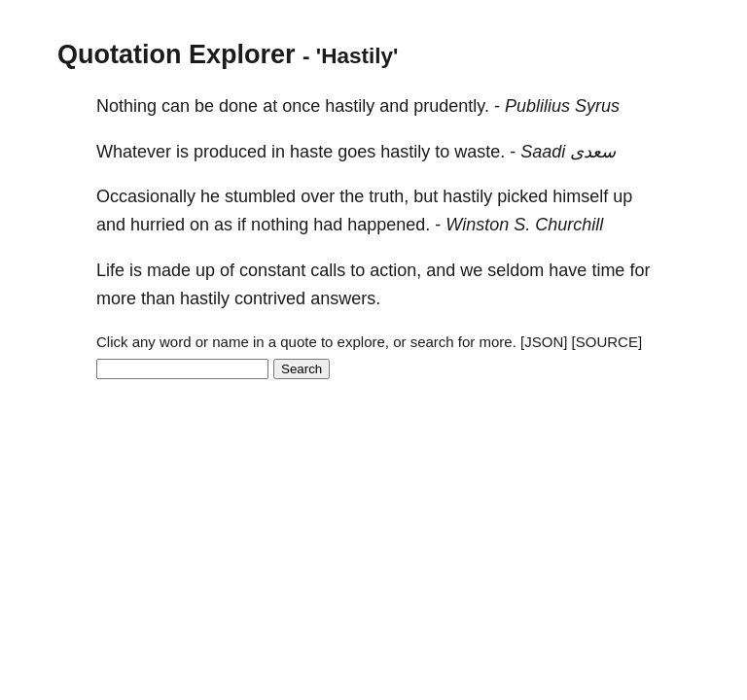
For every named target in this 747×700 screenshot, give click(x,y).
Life (110, 270)
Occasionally (146, 196)
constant (272, 270)
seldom (516, 270)
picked (522, 196)
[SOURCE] (607, 342)
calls (328, 270)
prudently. (451, 106)
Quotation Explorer (177, 54)
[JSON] (544, 342)
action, (395, 270)
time (608, 270)
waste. (480, 152)
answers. (345, 298)
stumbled (260, 196)
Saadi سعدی (568, 152)
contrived (270, 298)
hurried (158, 225)
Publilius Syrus (562, 106)
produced (230, 152)
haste (311, 152)
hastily (350, 106)
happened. (389, 225)
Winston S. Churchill (524, 225)
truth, (389, 196)
